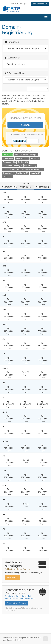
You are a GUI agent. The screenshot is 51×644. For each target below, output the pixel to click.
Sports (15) (35, 158)
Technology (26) (9, 162)
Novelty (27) (35, 173)
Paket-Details (13, 577)
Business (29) (8, 158)
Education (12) (30, 166)
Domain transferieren (17, 603)
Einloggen (23, 3)
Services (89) (23, 162)
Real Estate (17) (22, 173)
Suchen (25, 125)
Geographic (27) (22, 158)
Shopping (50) (8, 173)
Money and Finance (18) (13, 166)
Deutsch (14, 3)
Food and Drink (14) (11, 169)
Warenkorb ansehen (40, 4)
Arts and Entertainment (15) (26, 155)
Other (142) (7, 177)
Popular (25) (8, 155)
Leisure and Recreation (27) (32, 169)
